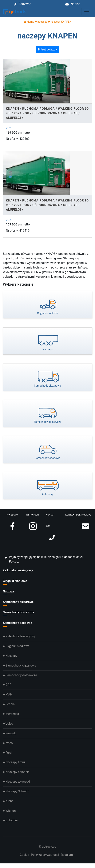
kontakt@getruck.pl (78, 517)
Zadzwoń (25, 4)
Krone (8, 801)
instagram (32, 517)
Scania (9, 704)
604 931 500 (51, 523)
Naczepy (9, 591)
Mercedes (11, 714)
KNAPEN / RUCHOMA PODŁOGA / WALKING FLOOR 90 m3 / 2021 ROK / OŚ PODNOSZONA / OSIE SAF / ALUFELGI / (47, 113)
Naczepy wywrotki (16, 782)
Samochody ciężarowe (18, 602)
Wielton (9, 811)
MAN (8, 694)
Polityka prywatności (45, 855)
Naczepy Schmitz (16, 791)
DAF (7, 685)
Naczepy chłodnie (16, 772)
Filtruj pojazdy (47, 49)
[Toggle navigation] (87, 11)
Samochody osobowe (17, 623)
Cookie (24, 855)
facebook (12, 517)
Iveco (8, 743)
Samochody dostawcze (19, 612)
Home (29, 22)
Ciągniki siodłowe (15, 581)
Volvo (8, 724)
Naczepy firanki (15, 762)
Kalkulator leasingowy (18, 570)
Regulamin (68, 855)
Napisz (75, 4)
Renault (9, 733)
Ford (7, 753)
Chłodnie (10, 820)
